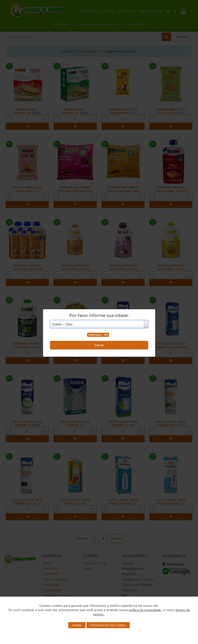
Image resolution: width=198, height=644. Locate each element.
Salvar (99, 345)
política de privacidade (145, 610)
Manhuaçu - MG (98, 335)
